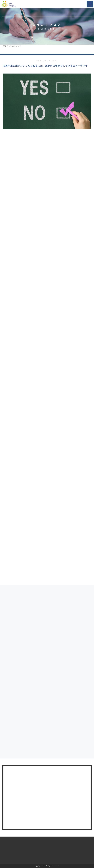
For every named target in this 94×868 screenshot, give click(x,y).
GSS (43, 866)
